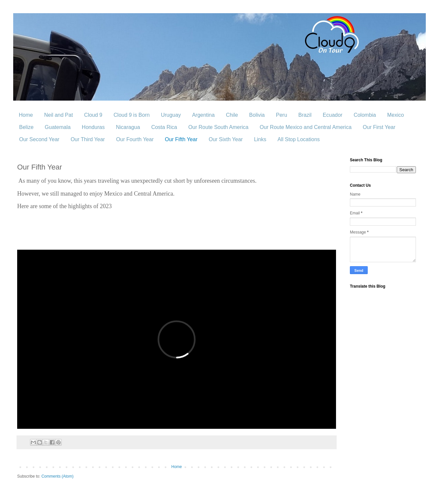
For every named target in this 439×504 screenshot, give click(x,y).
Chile (232, 115)
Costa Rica (164, 127)
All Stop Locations (299, 139)
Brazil (305, 115)
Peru (282, 115)
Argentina (203, 115)
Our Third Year (88, 139)
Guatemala (58, 127)
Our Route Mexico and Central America (306, 127)
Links (260, 139)
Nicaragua (128, 127)
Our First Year (379, 127)
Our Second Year (39, 139)
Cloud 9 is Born (132, 115)
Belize (26, 127)
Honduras (93, 127)
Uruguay (171, 115)
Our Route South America (218, 127)
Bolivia (257, 115)
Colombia (365, 115)
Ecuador (333, 115)
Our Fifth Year (181, 139)
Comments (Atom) (57, 476)
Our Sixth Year (226, 139)
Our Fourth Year (135, 139)
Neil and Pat (59, 115)
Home (26, 115)
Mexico (396, 115)
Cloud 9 (93, 115)
